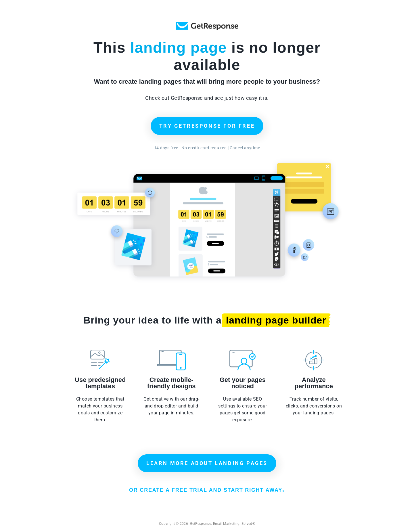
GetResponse (207, 26)
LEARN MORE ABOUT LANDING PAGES (207, 463)
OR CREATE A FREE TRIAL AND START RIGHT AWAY (207, 490)
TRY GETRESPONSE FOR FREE (207, 126)
